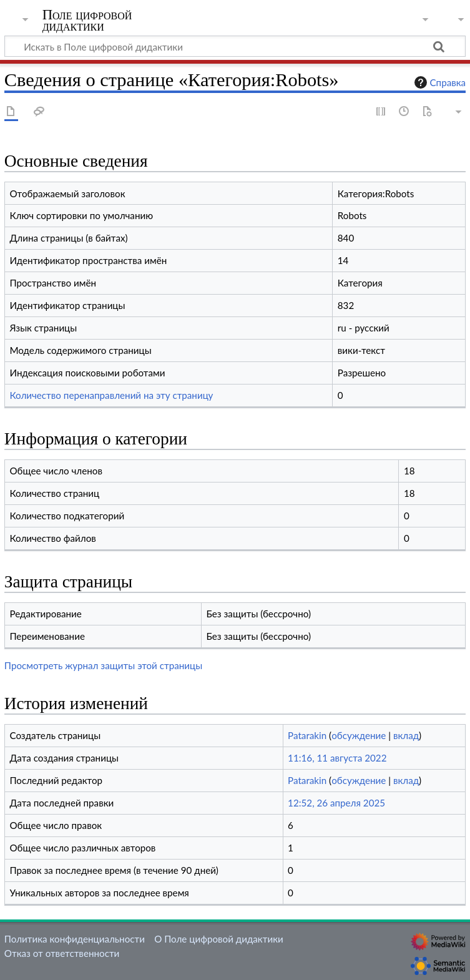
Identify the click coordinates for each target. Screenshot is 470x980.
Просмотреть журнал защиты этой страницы (103, 665)
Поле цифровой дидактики (87, 21)
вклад (406, 735)
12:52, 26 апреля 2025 (336, 803)
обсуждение (359, 735)
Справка (439, 82)
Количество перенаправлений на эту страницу (111, 395)
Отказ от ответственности (62, 953)
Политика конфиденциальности (75, 939)
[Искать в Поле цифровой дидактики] (235, 46)
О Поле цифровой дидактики (219, 939)
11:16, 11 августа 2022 (337, 758)
